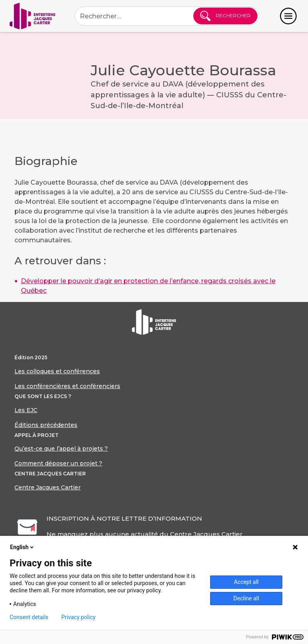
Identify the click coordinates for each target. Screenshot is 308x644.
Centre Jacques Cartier (48, 487)
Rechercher (225, 16)
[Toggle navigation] (288, 16)
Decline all (246, 598)
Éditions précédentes (46, 425)
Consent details (29, 617)
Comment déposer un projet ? (58, 463)
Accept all (246, 582)
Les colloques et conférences (57, 371)
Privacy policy (78, 617)
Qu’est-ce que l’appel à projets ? (61, 449)
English (22, 547)
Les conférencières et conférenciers (67, 386)
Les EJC (26, 410)
